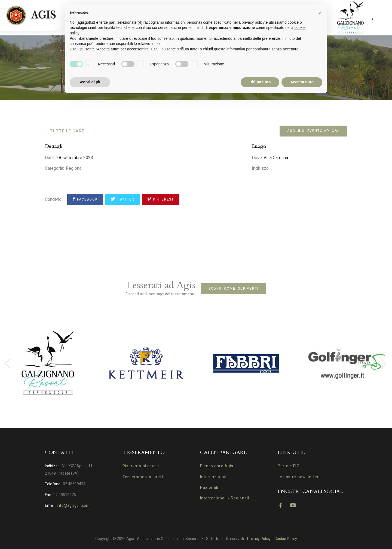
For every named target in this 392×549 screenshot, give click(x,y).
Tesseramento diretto (144, 477)
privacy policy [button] (253, 22)
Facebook (85, 199)
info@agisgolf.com (73, 505)
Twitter (122, 199)
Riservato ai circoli (141, 466)
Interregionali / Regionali (225, 498)
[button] (320, 13)
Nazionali (209, 487)
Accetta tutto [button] (302, 82)
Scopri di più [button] (90, 82)
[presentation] (372, 21)
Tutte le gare (67, 131)
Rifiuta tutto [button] (260, 82)
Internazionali (214, 477)
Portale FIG (289, 466)
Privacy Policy (259, 539)
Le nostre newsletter (298, 477)
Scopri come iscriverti (234, 289)
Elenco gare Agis (217, 466)
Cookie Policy (286, 539)
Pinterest (161, 199)
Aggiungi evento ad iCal (313, 131)
